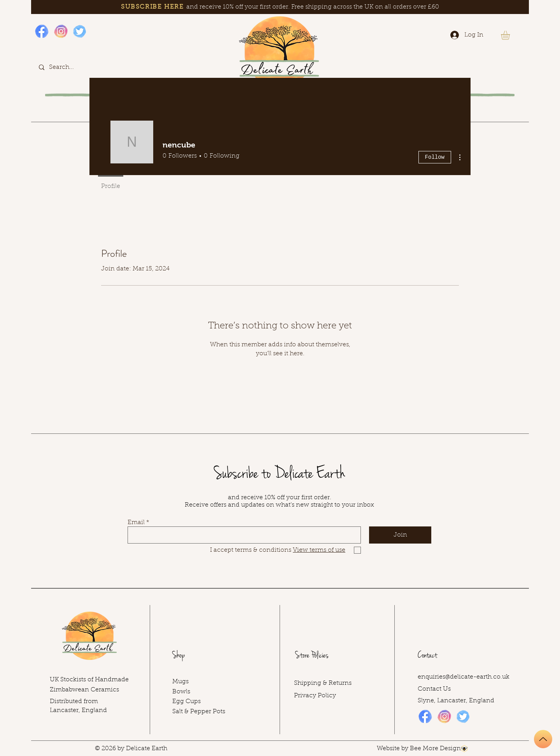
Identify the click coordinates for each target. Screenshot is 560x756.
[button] (511, 35)
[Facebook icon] (42, 31)
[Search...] (71, 67)
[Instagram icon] (61, 31)
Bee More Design (435, 749)
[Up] (543, 739)
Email (136, 523)
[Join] (400, 535)
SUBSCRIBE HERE (152, 7)
